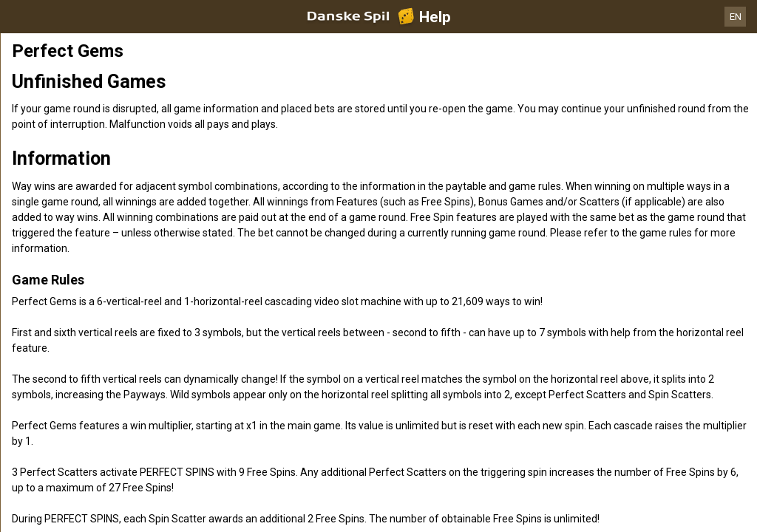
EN (736, 17)
